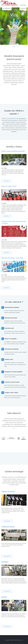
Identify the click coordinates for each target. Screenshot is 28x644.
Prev (5, 92)
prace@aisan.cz (22, 118)
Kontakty (15, 12)
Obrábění (5, 562)
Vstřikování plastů (8, 527)
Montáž (4, 597)
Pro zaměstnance (7, 8)
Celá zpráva (6, 181)
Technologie (23, 8)
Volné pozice (23, 5)
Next (23, 92)
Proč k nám (15, 8)
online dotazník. (14, 120)
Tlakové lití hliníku (8, 492)
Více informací (7, 521)
